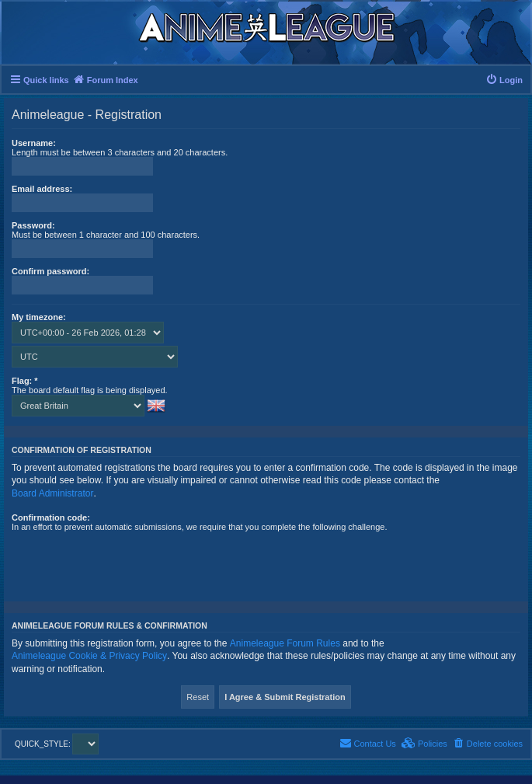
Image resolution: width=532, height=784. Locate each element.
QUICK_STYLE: (57, 744)
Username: (34, 143)
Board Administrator (52, 493)
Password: (33, 225)
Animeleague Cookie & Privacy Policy (89, 656)
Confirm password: (50, 271)
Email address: (42, 189)
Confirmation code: (51, 517)
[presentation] (130, 562)
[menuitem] (504, 80)
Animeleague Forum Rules (285, 643)
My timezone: (39, 317)
